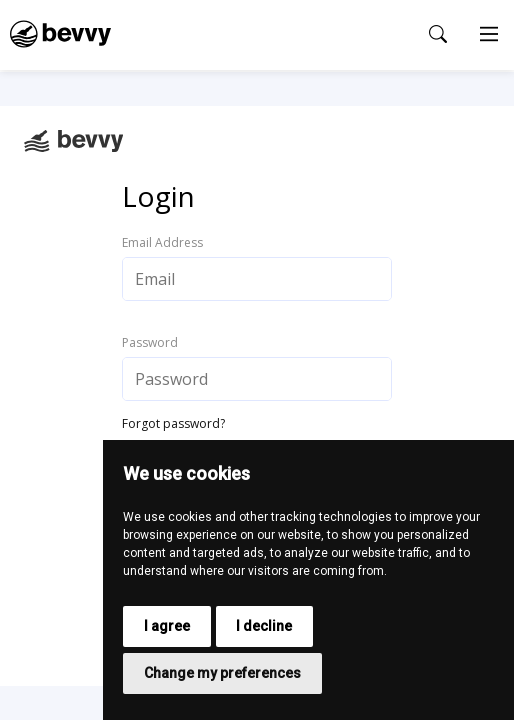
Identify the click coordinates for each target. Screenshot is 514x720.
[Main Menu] (489, 35)
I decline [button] (264, 626)
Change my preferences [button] (222, 673)
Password (150, 343)
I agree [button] (167, 626)
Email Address (162, 243)
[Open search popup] (438, 34)
